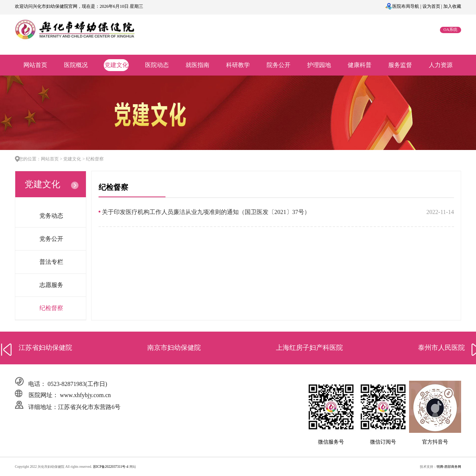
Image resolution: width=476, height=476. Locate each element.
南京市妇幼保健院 (174, 348)
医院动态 (157, 65)
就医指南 (197, 65)
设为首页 (431, 6)
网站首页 (35, 65)
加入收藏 (452, 6)
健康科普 (360, 65)
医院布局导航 (406, 6)
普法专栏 (51, 262)
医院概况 (76, 65)
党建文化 (116, 65)
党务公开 (51, 239)
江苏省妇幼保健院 (45, 348)
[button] (7, 349)
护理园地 (319, 65)
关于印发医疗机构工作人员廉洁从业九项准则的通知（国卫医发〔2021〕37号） (206, 212)
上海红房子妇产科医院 (309, 348)
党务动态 (51, 216)
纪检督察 (51, 308)
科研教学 (238, 65)
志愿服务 (51, 285)
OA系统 (451, 30)
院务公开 (279, 65)
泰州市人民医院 (441, 348)
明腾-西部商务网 (449, 467)
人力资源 (441, 65)
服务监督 (400, 65)
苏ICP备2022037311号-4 (111, 467)
